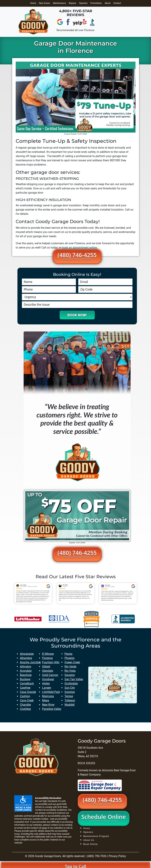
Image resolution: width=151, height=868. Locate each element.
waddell (70, 705)
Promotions (96, 3)
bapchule (26, 675)
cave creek (27, 700)
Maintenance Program (96, 836)
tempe (69, 696)
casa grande (28, 692)
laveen (47, 688)
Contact (117, 3)
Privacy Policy (117, 856)
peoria (68, 654)
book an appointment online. (80, 248)
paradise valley (52, 709)
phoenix (70, 658)
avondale (26, 671)
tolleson (70, 700)
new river (48, 705)
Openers (83, 3)
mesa (46, 700)
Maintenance (59, 3)
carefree (25, 688)
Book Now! (77, 315)
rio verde (70, 667)
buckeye (25, 679)
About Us (89, 840)
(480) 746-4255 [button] (77, 256)
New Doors (44, 3)
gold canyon (50, 675)
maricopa (48, 696)
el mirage (48, 654)
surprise (70, 692)
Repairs (73, 3)
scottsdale (71, 683)
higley (46, 683)
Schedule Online (104, 818)
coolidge (25, 709)
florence (47, 658)
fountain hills (51, 662)
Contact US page (39, 828)
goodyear (48, 679)
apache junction (30, 662)
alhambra (26, 658)
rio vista (70, 671)
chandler (25, 705)
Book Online (91, 844)
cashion (25, 696)
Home (33, 3)
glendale (48, 671)
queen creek (72, 662)
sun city (70, 688)
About (108, 3)
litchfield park (51, 692)
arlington (26, 667)
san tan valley (74, 679)
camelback (27, 683)
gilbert (46, 667)
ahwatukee (27, 654)
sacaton (70, 675)
